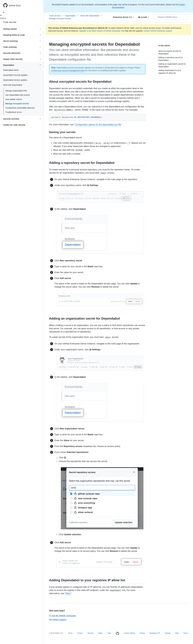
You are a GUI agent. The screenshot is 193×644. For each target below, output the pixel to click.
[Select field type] (123, 17)
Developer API (155, 633)
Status (100, 633)
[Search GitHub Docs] (170, 17)
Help (109, 633)
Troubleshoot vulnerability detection (20, 108)
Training (168, 633)
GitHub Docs (15, 6)
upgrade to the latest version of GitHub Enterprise (100, 31)
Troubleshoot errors (14, 112)
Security (90, 633)
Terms (70, 633)
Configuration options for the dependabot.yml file (98, 125)
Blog (177, 633)
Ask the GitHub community (62, 616)
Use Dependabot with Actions (18, 95)
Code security (10, 22)
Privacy (80, 633)
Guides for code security (14, 125)
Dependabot (72, 16)
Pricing (142, 633)
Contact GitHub (129, 633)
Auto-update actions (14, 99)
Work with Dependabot (91, 16)
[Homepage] (117, 634)
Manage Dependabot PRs (16, 91)
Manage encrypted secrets (17, 104)
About (186, 633)
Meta (68, 593)
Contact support (58, 620)
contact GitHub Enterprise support (158, 31)
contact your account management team (68, 70)
